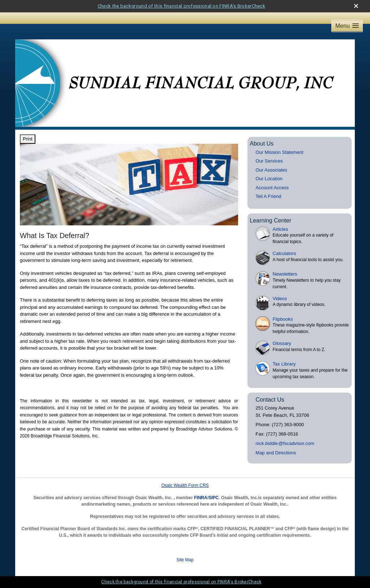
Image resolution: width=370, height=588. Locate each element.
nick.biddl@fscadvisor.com (285, 443)
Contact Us (270, 400)
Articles (281, 229)
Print (28, 139)
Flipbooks (283, 319)
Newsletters (285, 274)
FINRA (201, 498)
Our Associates (271, 170)
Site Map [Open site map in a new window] (185, 560)
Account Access (272, 188)
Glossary (282, 343)
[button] (347, 26)
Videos (280, 299)
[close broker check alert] (356, 6)
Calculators (285, 253)
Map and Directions (276, 453)
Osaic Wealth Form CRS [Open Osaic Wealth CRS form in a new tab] (185, 485)
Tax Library (284, 364)
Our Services (269, 161)
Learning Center (270, 220)
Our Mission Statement (279, 152)
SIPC (214, 498)
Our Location (269, 179)
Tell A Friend (268, 196)
